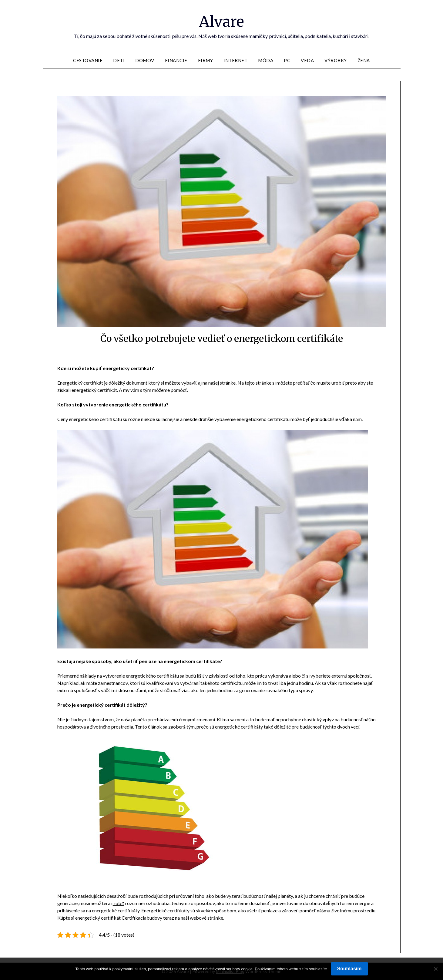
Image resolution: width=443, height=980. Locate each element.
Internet (235, 60)
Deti (119, 60)
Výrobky (336, 60)
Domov (145, 60)
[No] (435, 969)
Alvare (221, 22)
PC (287, 60)
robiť (119, 903)
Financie (176, 60)
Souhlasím (349, 969)
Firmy (206, 60)
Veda (307, 60)
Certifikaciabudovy (142, 918)
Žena (364, 60)
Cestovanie (88, 60)
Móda (266, 60)
